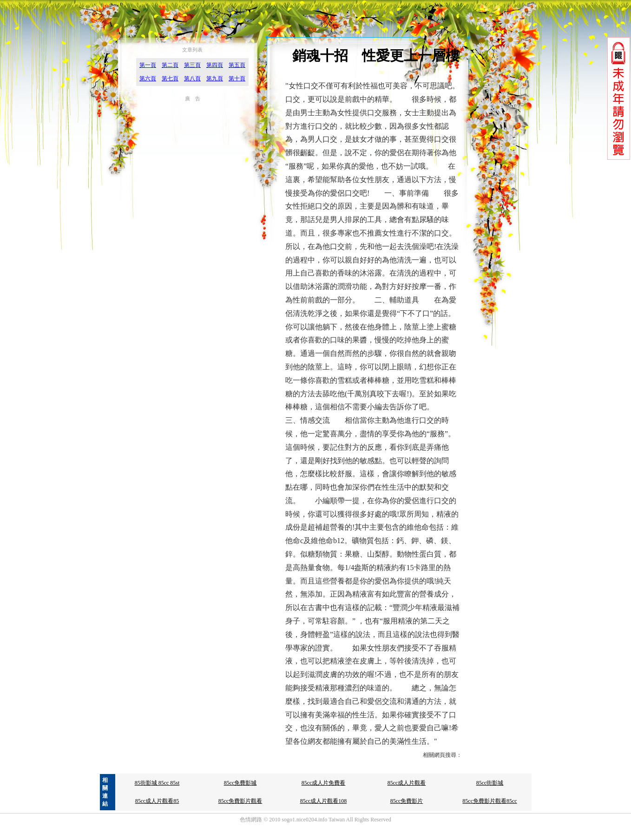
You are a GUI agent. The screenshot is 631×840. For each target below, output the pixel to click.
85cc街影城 (490, 783)
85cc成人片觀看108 (324, 801)
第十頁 (237, 79)
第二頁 (170, 65)
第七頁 (170, 79)
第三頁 (192, 65)
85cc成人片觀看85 (157, 801)
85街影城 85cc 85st (157, 783)
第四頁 (215, 65)
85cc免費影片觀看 (240, 801)
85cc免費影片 (407, 801)
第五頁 (237, 65)
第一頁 (148, 65)
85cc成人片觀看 (407, 783)
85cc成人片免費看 (324, 783)
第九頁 (215, 79)
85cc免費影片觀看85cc (490, 801)
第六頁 (148, 79)
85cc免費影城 (240, 783)
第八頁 (192, 79)
